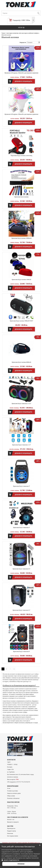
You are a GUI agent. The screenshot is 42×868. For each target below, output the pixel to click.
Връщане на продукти (13, 822)
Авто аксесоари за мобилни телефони (29, 33)
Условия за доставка (12, 791)
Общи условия (11, 796)
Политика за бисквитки (13, 798)
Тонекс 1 (4, 33)
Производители (11, 828)
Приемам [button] (21, 864)
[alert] (21, 856)
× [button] (40, 845)
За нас (9, 788)
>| (14, 669)
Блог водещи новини (13, 836)
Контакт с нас (11, 820)
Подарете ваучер (11, 831)
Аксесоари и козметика (12, 33)
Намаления (10, 833)
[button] (21, 860)
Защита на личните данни (14, 793)
